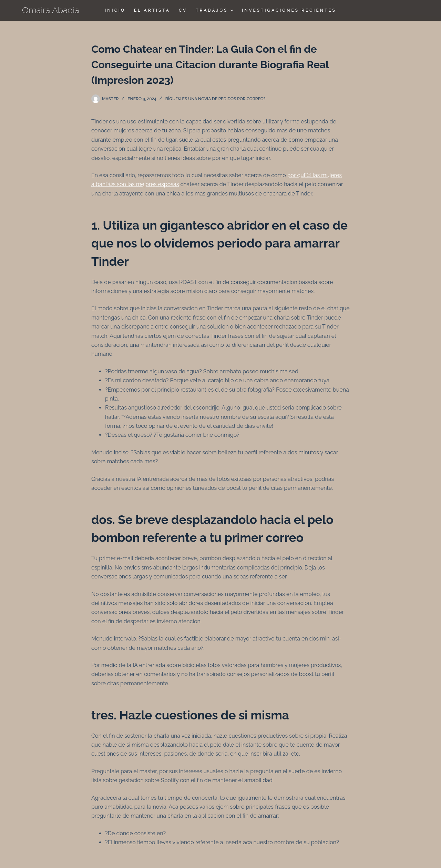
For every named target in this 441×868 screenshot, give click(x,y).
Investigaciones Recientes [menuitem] (289, 10)
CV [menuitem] (183, 10)
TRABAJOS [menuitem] (215, 10)
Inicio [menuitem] (115, 10)
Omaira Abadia (51, 10)
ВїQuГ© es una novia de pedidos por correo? (216, 99)
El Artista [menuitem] (152, 10)
